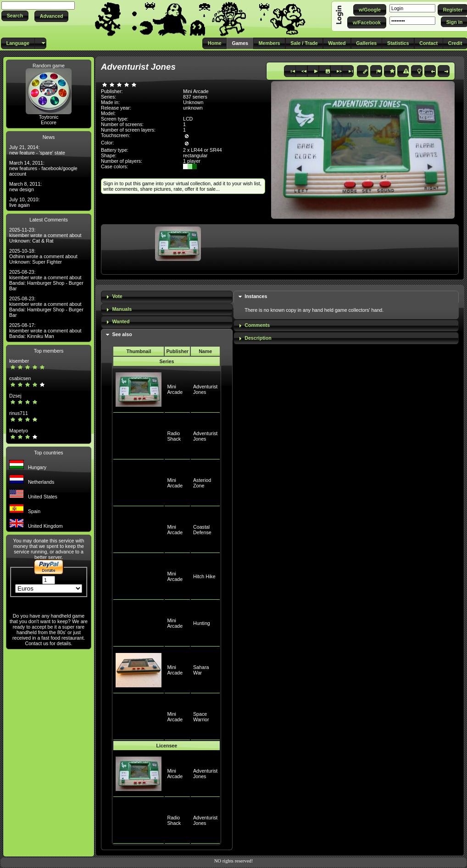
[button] (15, 16)
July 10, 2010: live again (24, 202)
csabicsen (20, 378)
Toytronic (49, 117)
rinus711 (19, 413)
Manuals (122, 309)
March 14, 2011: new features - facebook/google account (43, 168)
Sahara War (201, 670)
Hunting (202, 623)
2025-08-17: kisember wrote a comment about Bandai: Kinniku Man (45, 331)
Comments (257, 325)
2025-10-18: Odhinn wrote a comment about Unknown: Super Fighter (43, 256)
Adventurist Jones (205, 389)
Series (167, 361)
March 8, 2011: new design (25, 187)
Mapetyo (19, 431)
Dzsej (15, 396)
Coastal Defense (202, 530)
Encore (49, 122)
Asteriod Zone (202, 483)
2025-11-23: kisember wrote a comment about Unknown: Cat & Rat (45, 235)
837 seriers (195, 97)
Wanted (121, 321)
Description (258, 338)
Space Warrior (201, 717)
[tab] (167, 297)
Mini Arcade (175, 389)
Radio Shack (174, 436)
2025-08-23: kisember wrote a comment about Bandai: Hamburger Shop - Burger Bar (46, 280)
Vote (117, 296)
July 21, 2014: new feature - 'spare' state (37, 150)
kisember (19, 361)
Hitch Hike (204, 576)
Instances (256, 296)
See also (122, 334)
